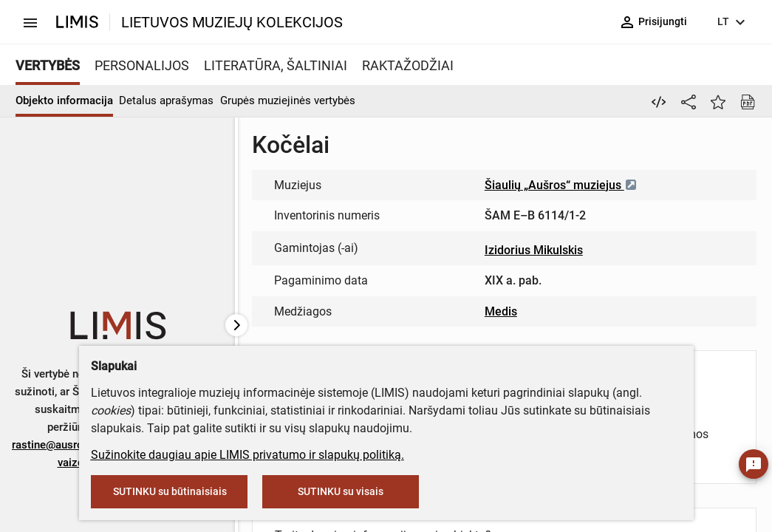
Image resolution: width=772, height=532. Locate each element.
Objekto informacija (64, 100)
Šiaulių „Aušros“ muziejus (561, 185)
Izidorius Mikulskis (534, 250)
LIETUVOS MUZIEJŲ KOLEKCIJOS (232, 22)
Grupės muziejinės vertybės (288, 100)
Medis (501, 311)
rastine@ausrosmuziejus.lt (78, 445)
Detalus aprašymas (166, 100)
